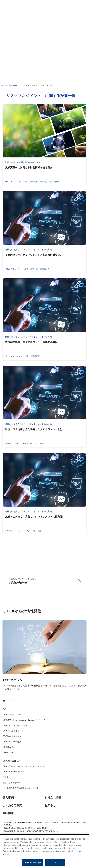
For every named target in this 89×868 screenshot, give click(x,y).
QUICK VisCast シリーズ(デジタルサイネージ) (23, 766)
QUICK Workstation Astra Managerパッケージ (24, 720)
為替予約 (34, 269)
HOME (5, 85)
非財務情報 (54, 182)
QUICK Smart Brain (11, 761)
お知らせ (50, 805)
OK (55, 863)
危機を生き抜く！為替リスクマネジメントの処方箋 (28, 249)
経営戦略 (44, 182)
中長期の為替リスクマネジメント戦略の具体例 (31, 342)
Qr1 (4, 709)
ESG (7, 182)
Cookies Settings (32, 863)
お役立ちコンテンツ (21, 85)
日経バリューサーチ (12, 783)
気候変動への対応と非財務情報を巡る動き (29, 167)
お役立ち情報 (53, 798)
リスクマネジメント (19, 182)
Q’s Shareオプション (12, 736)
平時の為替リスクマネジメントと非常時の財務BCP (34, 255)
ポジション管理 (12, 443)
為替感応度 (45, 269)
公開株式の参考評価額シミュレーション (21, 788)
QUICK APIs (8, 747)
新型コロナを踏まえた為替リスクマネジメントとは (34, 429)
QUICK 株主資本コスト (13, 731)
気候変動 (34, 182)
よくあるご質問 (12, 805)
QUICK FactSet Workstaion (15, 725)
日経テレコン (9, 777)
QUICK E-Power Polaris (13, 772)
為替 (26, 269)
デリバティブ (11, 531)
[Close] (84, 840)
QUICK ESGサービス (12, 742)
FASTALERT (8, 752)
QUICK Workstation (12, 714)
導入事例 (8, 798)
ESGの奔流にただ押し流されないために (23, 162)
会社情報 (8, 813)
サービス (8, 701)
